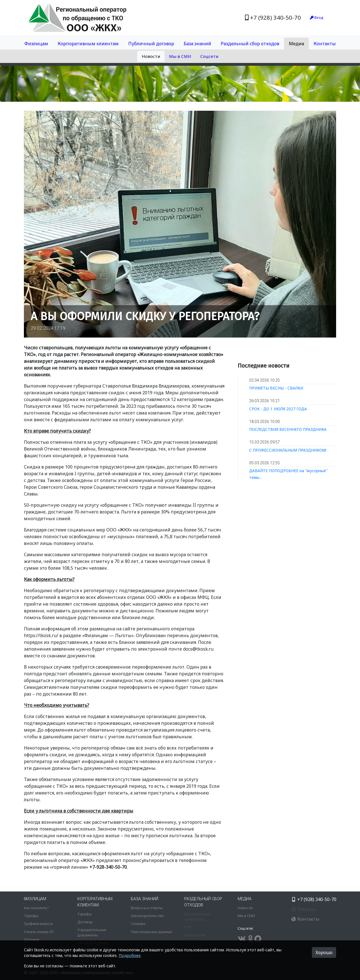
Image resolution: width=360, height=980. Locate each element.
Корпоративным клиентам (88, 44)
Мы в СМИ (180, 56)
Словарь (138, 924)
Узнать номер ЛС (39, 932)
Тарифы (31, 916)
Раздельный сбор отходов (250, 44)
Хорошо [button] (324, 952)
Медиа (296, 44)
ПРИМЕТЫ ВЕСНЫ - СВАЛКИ (276, 388)
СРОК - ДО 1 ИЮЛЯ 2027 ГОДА (278, 409)
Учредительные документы (92, 932)
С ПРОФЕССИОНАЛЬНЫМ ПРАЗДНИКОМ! (288, 450)
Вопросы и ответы (147, 908)
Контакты (325, 44)
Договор (32, 940)
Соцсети (209, 56)
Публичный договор (151, 44)
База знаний (197, 44)
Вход (317, 17)
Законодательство (147, 916)
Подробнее (130, 955)
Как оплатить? (36, 908)
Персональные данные (151, 932)
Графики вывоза (38, 924)
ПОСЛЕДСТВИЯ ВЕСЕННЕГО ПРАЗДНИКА (288, 429)
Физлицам (36, 44)
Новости (151, 56)
